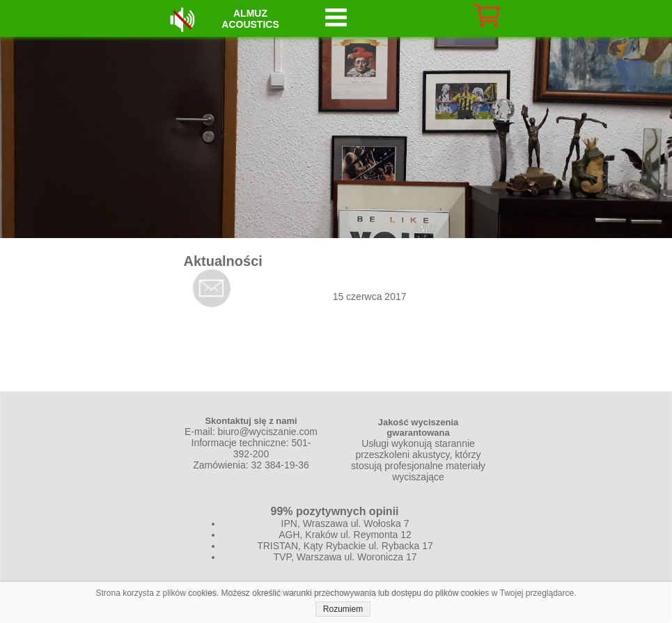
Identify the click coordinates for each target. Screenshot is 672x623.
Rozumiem (343, 609)
